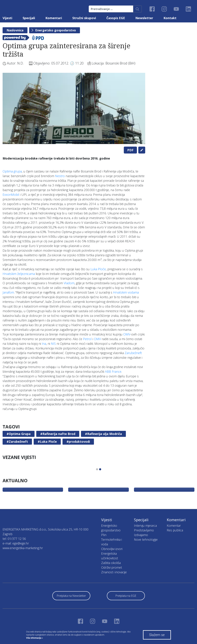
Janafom (8, 292)
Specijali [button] (29, 18)
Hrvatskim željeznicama (19, 274)
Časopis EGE (116, 18)
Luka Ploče (98, 269)
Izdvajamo (141, 535)
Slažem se (157, 635)
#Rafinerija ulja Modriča (103, 434)
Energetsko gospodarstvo (56, 30)
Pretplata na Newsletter (71, 596)
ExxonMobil (11, 195)
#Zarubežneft (17, 442)
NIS (53, 344)
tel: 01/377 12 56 (14, 539)
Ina (44, 344)
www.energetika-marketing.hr (23, 548)
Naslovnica (15, 30)
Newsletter (144, 18)
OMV (127, 334)
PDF (130, 150)
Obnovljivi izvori (112, 549)
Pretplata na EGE (126, 596)
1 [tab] (97, 469)
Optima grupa (12, 171)
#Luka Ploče (47, 442)
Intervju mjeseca (145, 526)
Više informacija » (34, 638)
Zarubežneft (133, 353)
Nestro (60, 176)
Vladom (69, 283)
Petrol (87, 339)
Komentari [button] (54, 18)
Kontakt (170, 18)
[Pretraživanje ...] (111, 9)
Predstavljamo (144, 530)
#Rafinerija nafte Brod (58, 434)
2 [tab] (100, 469)
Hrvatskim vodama (126, 292)
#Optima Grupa (19, 434)
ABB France (113, 371)
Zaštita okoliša (111, 563)
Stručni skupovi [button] (84, 18)
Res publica (175, 530)
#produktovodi (78, 442)
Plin (104, 535)
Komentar (174, 526)
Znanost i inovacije (114, 572)
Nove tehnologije (146, 539)
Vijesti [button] (7, 18)
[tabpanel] (74, 108)
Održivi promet (112, 567)
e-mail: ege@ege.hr (16, 543)
